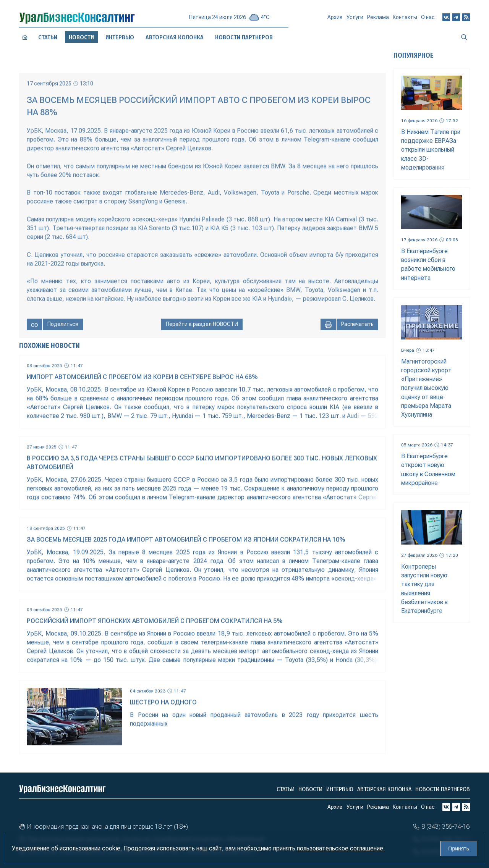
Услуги (355, 20)
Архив (335, 21)
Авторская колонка (384, 789)
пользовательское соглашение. (341, 848)
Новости (310, 789)
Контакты (405, 19)
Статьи (48, 37)
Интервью (120, 37)
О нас (428, 19)
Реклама (378, 20)
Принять (459, 849)
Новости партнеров (443, 789)
